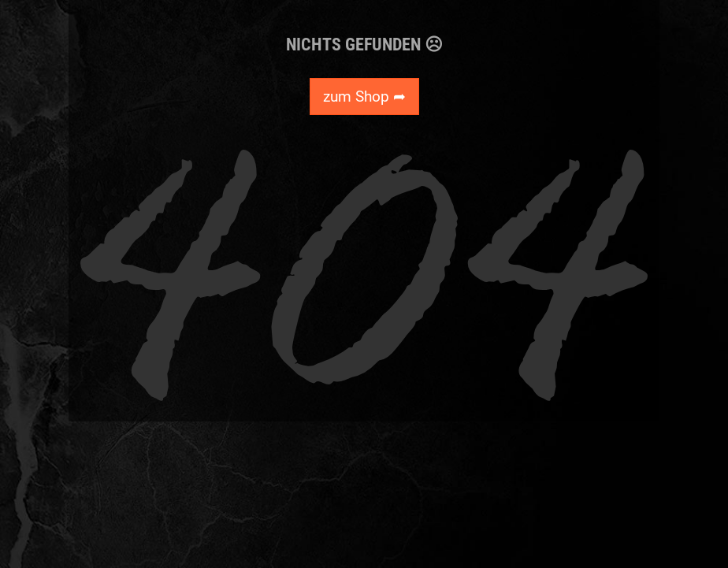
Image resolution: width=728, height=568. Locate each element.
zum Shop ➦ (364, 97)
